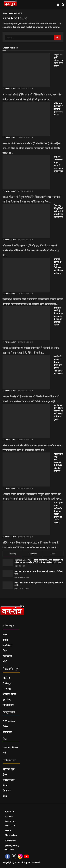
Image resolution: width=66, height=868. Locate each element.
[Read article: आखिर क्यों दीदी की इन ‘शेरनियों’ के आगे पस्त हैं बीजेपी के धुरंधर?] (26, 421)
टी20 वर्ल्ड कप (9, 721)
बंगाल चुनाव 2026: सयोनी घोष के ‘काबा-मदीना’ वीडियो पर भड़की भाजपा (58, 513)
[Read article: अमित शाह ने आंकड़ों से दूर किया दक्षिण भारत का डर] (26, 119)
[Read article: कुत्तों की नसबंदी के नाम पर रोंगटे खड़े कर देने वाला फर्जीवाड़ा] (26, 275)
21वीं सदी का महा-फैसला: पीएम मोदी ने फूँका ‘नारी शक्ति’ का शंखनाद (58, 365)
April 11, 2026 (23, 537)
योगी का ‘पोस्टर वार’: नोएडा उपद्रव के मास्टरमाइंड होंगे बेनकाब (58, 164)
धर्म (4, 753)
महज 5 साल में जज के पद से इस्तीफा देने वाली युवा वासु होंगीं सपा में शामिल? (39, 584)
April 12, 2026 (23, 439)
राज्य (5, 634)
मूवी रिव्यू (7, 699)
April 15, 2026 (23, 240)
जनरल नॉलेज (9, 780)
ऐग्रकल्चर (7, 791)
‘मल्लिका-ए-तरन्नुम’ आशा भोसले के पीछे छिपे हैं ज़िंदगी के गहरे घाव (59, 462)
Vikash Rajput (10, 89)
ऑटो (5, 662)
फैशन (5, 785)
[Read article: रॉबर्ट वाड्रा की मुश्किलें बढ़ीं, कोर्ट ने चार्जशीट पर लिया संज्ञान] (26, 221)
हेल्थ (5, 796)
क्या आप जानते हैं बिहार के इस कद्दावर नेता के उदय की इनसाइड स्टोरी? (58, 316)
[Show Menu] (58, 5)
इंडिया (5, 640)
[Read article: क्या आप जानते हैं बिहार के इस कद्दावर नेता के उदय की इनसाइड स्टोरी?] (26, 323)
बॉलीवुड (6, 678)
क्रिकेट (5, 727)
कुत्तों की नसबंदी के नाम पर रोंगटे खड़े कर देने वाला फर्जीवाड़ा (58, 266)
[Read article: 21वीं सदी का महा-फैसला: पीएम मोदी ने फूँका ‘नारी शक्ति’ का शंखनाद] (26, 372)
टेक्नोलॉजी (7, 656)
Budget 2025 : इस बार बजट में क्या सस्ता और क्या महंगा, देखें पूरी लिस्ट (39, 573)
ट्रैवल (5, 774)
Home (5, 13)
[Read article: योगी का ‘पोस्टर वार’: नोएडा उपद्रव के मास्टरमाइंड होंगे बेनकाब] (26, 172)
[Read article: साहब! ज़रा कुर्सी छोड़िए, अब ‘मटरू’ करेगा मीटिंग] (26, 70)
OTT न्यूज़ (7, 689)
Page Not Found (16, 13)
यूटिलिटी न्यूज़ (9, 769)
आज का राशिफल (10, 747)
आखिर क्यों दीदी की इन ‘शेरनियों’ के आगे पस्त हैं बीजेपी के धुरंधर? (58, 412)
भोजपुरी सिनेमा (10, 694)
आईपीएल (7, 732)
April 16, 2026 (23, 89)
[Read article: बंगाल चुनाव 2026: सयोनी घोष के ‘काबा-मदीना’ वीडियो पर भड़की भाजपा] (26, 518)
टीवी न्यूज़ (7, 683)
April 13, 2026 (23, 391)
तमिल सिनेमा (8, 705)
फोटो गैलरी (8, 645)
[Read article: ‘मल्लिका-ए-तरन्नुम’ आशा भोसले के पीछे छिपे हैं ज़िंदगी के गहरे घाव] (26, 469)
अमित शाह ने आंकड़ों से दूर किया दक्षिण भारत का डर (58, 109)
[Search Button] (63, 5)
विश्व (5, 651)
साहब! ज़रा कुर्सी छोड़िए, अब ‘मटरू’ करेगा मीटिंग (58, 60)
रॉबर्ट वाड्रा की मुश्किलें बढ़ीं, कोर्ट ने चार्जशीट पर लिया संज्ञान (58, 211)
